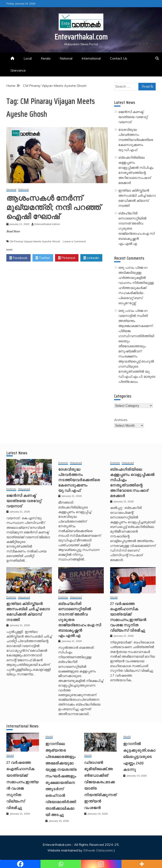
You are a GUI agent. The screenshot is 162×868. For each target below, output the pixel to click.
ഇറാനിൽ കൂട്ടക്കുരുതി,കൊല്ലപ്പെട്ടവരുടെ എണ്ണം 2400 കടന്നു (139, 757)
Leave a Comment (74, 241)
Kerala (46, 58)
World (114, 597)
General (11, 190)
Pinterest (67, 258)
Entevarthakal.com (81, 37)
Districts (11, 489)
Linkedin (91, 258)
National (66, 58)
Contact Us (119, 58)
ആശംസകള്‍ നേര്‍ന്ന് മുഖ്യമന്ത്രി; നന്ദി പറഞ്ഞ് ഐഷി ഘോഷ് (54, 207)
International (91, 58)
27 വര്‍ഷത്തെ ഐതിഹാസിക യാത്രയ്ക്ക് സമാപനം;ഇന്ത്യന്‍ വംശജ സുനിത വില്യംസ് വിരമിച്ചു (128, 617)
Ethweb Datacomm (98, 850)
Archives (121, 420)
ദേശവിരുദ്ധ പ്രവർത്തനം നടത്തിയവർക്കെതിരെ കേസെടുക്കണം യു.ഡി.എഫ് (136, 140)
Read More (13, 232)
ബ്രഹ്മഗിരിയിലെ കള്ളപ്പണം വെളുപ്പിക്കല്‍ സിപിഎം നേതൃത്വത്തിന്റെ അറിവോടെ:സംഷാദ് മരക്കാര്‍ (132, 483)
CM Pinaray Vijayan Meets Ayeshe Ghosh (35, 241)
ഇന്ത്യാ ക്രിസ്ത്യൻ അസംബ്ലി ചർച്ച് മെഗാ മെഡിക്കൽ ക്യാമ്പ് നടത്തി (28, 612)
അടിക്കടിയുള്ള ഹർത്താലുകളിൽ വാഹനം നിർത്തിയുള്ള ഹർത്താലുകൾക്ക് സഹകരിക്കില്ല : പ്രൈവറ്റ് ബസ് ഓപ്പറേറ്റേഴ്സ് (136, 288)
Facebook (18, 258)
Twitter (43, 258)
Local (28, 58)
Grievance (18, 70)
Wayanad (24, 489)
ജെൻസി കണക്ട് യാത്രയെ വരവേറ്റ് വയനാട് (133, 117)
